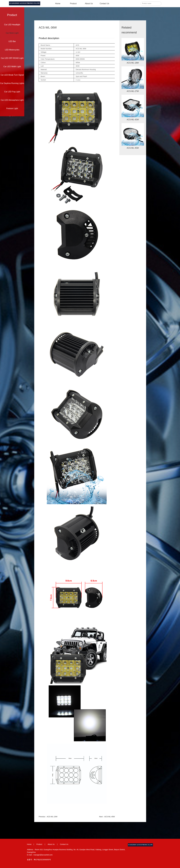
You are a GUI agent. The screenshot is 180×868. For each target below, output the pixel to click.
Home (58, 4)
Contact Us (104, 4)
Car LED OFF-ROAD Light (12, 58)
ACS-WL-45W (133, 148)
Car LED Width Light (12, 67)
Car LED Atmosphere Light (12, 100)
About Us (89, 4)
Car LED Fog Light (12, 92)
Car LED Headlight (12, 25)
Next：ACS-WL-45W (107, 817)
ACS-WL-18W (133, 63)
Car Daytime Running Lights (12, 83)
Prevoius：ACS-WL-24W (48, 817)
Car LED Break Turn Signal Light (12, 77)
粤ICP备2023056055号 (42, 860)
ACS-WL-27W (133, 91)
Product (73, 4)
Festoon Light (12, 108)
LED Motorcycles (12, 50)
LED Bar (12, 41)
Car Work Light (12, 33)
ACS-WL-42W (133, 120)
